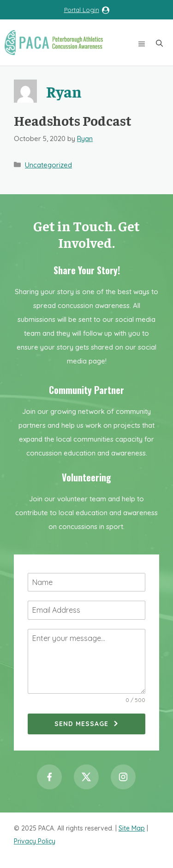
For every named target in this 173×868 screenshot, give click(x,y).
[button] (159, 43)
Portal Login (82, 10)
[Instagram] (123, 777)
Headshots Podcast (73, 120)
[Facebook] (49, 777)
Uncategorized (48, 165)
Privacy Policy (35, 841)
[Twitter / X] (86, 777)
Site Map (132, 828)
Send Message (81, 724)
